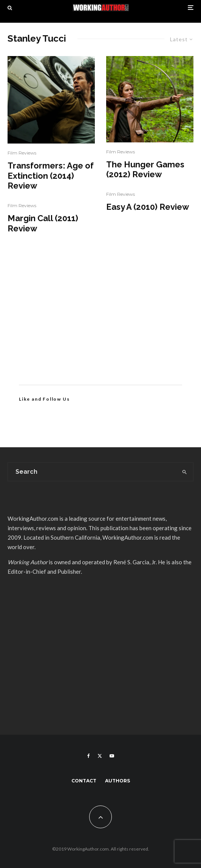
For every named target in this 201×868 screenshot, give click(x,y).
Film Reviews (22, 153)
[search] (185, 472)
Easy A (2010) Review (148, 207)
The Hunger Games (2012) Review (145, 169)
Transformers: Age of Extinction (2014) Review (51, 176)
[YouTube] (112, 756)
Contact (84, 781)
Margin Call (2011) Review (43, 223)
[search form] (92, 472)
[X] (100, 756)
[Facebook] (89, 756)
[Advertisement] (100, 320)
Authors (118, 781)
